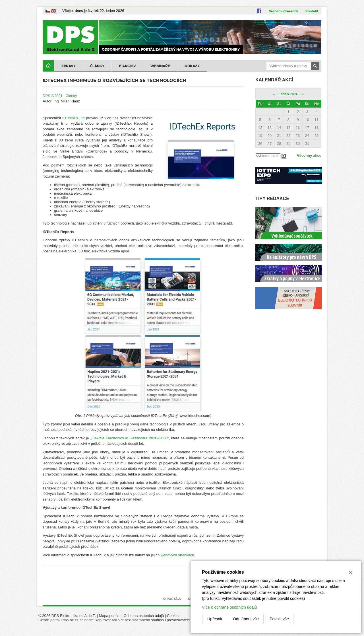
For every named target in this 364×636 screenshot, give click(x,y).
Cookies (174, 616)
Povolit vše (279, 619)
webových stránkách (177, 555)
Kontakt (312, 11)
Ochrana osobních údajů (144, 616)
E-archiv (127, 66)
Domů (48, 66)
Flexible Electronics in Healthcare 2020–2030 (130, 438)
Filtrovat (284, 156)
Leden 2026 (288, 94)
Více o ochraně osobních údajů (229, 607)
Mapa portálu (110, 616)
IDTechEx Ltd (73, 118)
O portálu (172, 599)
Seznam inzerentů (283, 11)
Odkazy (192, 66)
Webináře (160, 66)
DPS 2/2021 (53, 96)
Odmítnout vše (246, 619)
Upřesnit (215, 619)
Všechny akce (309, 156)
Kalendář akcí (274, 80)
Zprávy (69, 66)
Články (97, 66)
